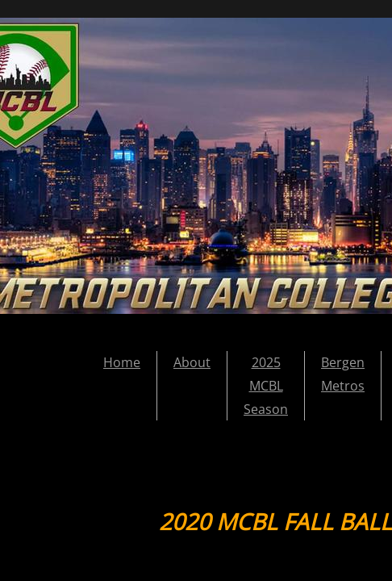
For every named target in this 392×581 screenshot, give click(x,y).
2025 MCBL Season (266, 386)
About (192, 362)
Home (122, 362)
